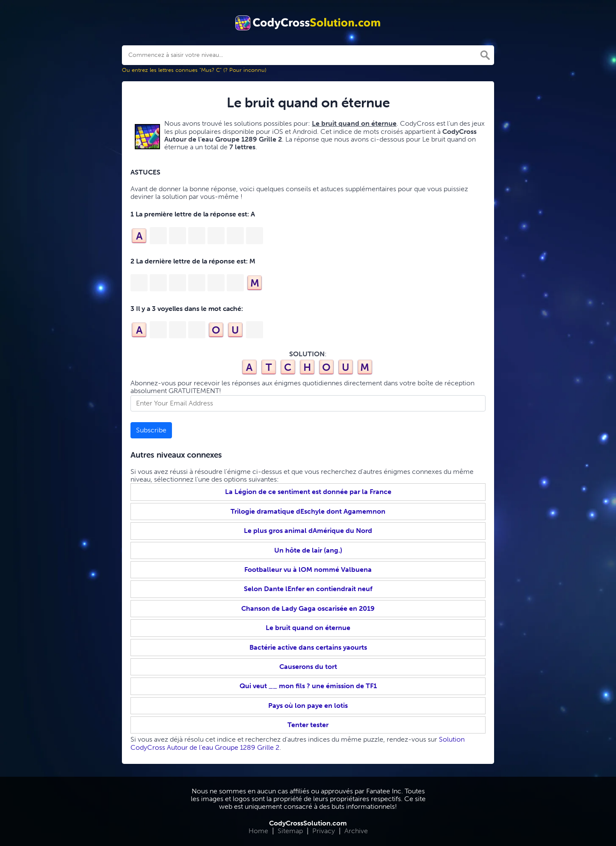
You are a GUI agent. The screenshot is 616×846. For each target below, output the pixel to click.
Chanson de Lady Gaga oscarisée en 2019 (308, 608)
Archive (356, 831)
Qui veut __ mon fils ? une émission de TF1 (308, 686)
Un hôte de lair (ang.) (308, 550)
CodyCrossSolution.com (308, 823)
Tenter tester (308, 725)
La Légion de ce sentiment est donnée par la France (308, 492)
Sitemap (290, 831)
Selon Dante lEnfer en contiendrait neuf (308, 589)
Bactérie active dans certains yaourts (308, 647)
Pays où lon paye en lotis (308, 705)
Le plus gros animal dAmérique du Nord (308, 531)
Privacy (324, 831)
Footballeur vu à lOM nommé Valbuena (308, 569)
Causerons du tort (308, 667)
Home (258, 831)
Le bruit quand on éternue (308, 628)
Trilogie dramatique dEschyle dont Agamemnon (308, 511)
